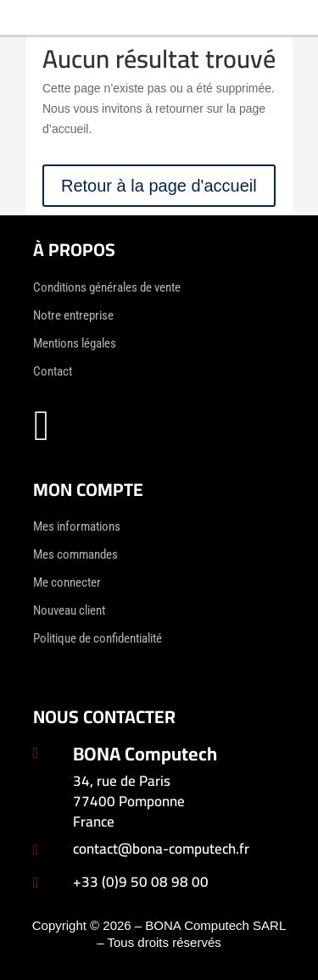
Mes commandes (75, 554)
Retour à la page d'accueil (159, 186)
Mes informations (77, 526)
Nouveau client (69, 610)
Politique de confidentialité (98, 638)
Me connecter (67, 582)
